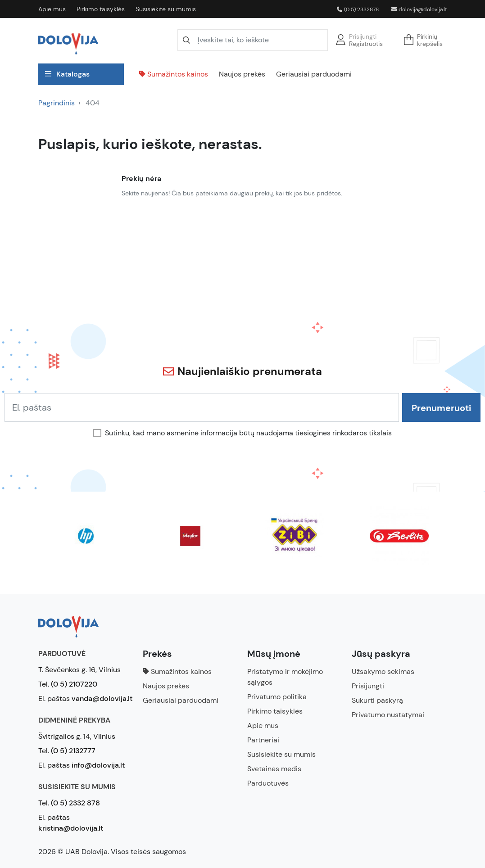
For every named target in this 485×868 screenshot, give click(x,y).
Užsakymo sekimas (383, 671)
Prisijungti (363, 36)
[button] (426, 40)
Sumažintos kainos (174, 74)
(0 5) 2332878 (358, 9)
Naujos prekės (242, 74)
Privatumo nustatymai (388, 715)
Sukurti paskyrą (377, 700)
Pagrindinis (57, 103)
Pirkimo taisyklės (101, 9)
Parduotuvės (268, 783)
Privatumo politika (277, 697)
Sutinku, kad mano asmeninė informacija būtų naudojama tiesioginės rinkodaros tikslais (248, 433)
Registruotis (366, 44)
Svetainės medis (274, 769)
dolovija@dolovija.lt (419, 9)
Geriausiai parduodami (314, 74)
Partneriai (263, 740)
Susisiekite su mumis (166, 9)
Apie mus (52, 9)
